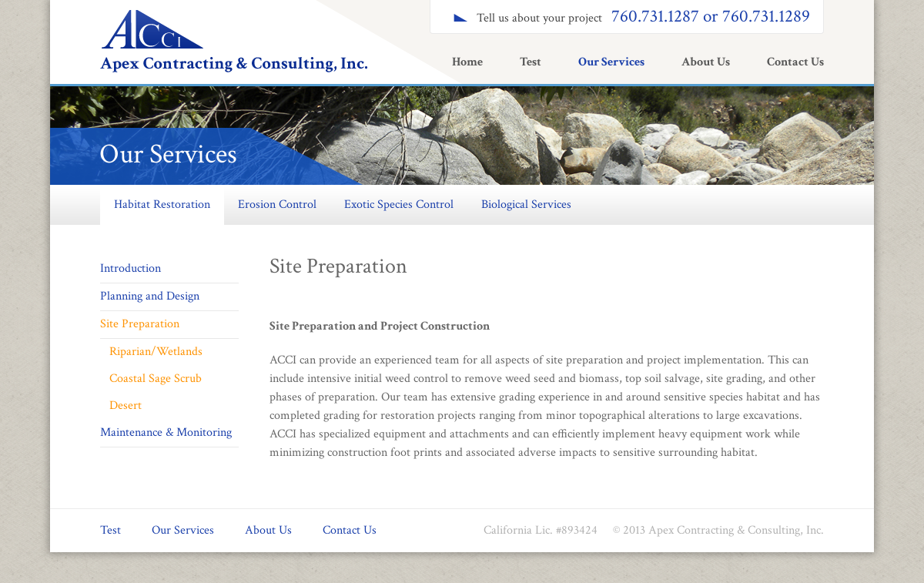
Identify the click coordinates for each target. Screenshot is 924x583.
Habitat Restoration (162, 204)
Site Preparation (140, 324)
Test (531, 62)
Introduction (131, 268)
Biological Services (526, 204)
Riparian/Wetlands (156, 352)
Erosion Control (277, 204)
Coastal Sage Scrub (156, 379)
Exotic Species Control (399, 204)
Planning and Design (150, 296)
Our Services (611, 62)
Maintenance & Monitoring (166, 432)
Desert (126, 405)
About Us (706, 62)
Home (467, 62)
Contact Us (795, 62)
